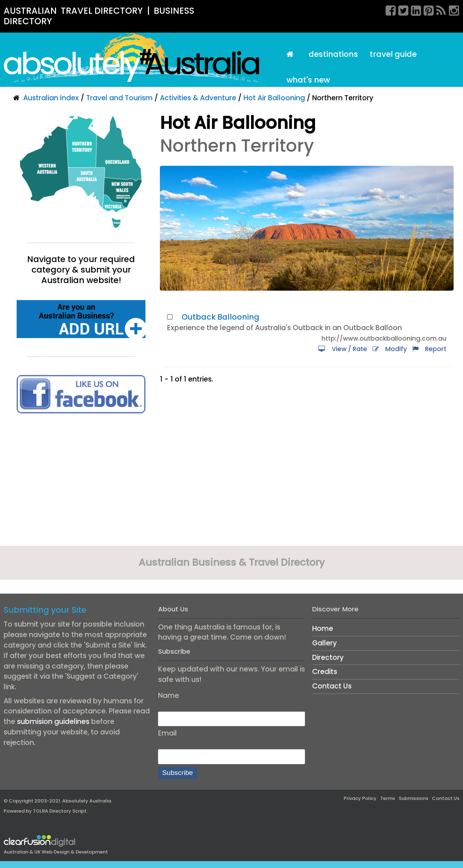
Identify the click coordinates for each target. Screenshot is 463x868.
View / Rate (343, 349)
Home (323, 629)
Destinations (333, 54)
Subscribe (177, 773)
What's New (308, 80)
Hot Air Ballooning (274, 98)
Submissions (413, 798)
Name (169, 696)
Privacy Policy (360, 798)
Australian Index (51, 98)
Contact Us (332, 686)
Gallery (324, 643)
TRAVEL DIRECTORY (102, 11)
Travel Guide (393, 54)
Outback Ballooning (220, 317)
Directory (328, 658)
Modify (390, 349)
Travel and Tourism (119, 98)
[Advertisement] (81, 482)
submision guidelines (53, 722)
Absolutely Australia (87, 801)
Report (429, 349)
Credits (325, 672)
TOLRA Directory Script (60, 811)
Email (167, 733)
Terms (388, 798)
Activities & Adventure (198, 98)
